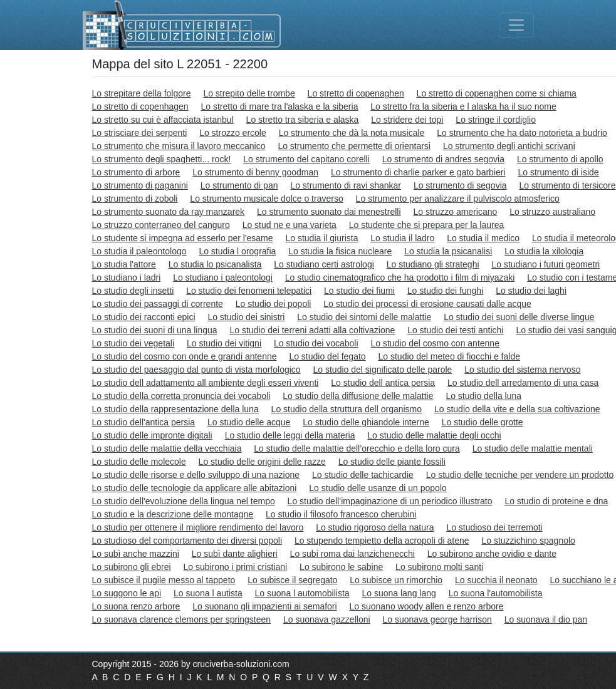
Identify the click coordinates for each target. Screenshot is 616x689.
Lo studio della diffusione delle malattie (358, 396)
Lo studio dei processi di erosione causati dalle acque (427, 304)
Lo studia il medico (483, 238)
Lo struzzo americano (455, 212)
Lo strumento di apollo (560, 159)
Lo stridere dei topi (407, 120)
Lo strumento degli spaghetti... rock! (162, 159)
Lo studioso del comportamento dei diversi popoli (187, 541)
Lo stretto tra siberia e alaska (303, 120)
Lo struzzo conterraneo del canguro (161, 225)
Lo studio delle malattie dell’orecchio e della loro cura (357, 448)
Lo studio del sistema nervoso (522, 370)
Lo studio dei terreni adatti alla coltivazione (312, 330)
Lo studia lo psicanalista (215, 264)
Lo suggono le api (127, 593)
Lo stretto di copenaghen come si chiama (497, 93)
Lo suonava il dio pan (546, 619)
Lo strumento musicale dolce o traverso (266, 199)
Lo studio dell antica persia (383, 383)
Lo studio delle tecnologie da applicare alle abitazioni (195, 488)
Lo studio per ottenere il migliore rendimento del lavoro (198, 527)
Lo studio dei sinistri (246, 317)
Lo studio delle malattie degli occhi (434, 435)
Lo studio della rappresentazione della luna (175, 409)
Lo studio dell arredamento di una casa (523, 383)
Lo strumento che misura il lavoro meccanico (179, 146)
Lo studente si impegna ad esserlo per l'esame (183, 238)
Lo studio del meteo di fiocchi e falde (449, 356)
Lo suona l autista (208, 593)
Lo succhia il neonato (496, 580)
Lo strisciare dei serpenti (140, 133)
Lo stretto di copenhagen (140, 106)
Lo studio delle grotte (483, 422)
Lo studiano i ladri (127, 277)
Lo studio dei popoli (274, 304)
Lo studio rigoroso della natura (375, 527)
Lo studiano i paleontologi (223, 277)
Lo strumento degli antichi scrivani (509, 146)
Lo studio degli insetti (133, 291)
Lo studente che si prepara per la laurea (427, 225)
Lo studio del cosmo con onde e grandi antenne (185, 356)
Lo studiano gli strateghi (433, 264)
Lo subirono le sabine (341, 567)
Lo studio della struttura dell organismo (347, 409)
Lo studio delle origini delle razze (262, 462)
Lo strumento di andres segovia (443, 159)
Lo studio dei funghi (445, 291)
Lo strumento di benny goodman (255, 172)
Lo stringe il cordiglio (496, 120)
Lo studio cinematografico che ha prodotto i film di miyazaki (400, 277)
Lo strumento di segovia (460, 185)
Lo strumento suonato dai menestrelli (329, 212)
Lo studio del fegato (327, 356)
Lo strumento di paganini (140, 185)
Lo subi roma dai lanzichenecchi (352, 554)
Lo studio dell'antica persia (144, 422)
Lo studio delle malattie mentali (533, 448)
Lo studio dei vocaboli (316, 343)
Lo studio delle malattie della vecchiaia (167, 448)
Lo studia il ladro (402, 238)
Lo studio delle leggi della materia (290, 435)
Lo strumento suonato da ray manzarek (169, 212)
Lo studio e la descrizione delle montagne (173, 514)
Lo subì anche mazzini (136, 554)
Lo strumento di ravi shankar (346, 185)
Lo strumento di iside (558, 172)
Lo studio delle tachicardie (363, 475)
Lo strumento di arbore (136, 172)
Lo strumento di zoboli (135, 199)
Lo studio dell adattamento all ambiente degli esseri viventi (206, 383)
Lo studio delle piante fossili (392, 462)
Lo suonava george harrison (437, 619)
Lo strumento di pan (239, 185)
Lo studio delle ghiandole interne (366, 422)
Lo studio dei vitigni (224, 343)
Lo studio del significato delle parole (383, 370)
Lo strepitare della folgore (142, 93)
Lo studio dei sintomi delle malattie (364, 317)
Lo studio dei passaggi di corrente (158, 304)
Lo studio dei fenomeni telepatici (249, 291)
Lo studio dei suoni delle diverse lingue (519, 317)
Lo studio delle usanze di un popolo (378, 488)
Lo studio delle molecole (139, 462)
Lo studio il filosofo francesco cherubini (341, 514)
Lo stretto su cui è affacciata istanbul (163, 120)
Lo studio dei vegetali (133, 343)
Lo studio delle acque (249, 422)
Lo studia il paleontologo (139, 251)
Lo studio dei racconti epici (144, 317)
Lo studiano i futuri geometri (546, 264)
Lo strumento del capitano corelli (306, 159)
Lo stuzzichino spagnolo (528, 541)
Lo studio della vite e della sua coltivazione (517, 409)
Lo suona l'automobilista (496, 593)
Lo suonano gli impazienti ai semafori (264, 606)
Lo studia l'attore (124, 264)
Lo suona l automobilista (302, 593)
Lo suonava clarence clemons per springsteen (182, 619)
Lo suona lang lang (399, 593)
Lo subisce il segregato (292, 580)
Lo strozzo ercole (233, 133)
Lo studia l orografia (237, 251)
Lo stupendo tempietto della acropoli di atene (382, 541)
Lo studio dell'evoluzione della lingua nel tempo (184, 501)
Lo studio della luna (483, 396)
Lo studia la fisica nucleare (340, 251)
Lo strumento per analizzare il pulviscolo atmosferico (458, 199)
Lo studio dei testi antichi (455, 330)
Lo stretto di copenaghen (356, 93)
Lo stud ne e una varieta (290, 225)
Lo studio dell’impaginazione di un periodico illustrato (390, 501)
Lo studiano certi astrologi (324, 264)
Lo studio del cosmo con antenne (435, 343)
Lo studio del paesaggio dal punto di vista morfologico (196, 370)
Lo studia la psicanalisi (448, 251)
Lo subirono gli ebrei (132, 567)
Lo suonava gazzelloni (327, 619)
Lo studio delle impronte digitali (152, 435)
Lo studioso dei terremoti (494, 527)
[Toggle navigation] (516, 25)
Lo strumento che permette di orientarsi (354, 146)
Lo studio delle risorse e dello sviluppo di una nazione (196, 475)
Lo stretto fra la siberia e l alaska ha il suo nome (463, 106)
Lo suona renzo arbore (136, 606)
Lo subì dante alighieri (235, 554)
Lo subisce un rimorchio (396, 580)
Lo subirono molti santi (439, 567)
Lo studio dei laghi (531, 291)
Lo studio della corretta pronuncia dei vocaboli (181, 396)
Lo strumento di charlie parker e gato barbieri (418, 172)
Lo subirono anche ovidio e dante (492, 554)
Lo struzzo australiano (552, 212)
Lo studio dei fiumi (359, 291)
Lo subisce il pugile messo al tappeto (164, 580)
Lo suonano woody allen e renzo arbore (427, 606)
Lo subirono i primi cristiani (235, 567)
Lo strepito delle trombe (249, 93)
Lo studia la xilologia (544, 251)
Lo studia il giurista (321, 238)
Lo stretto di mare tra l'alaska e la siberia (280, 106)
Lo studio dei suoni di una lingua (155, 330)
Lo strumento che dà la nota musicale (352, 133)
